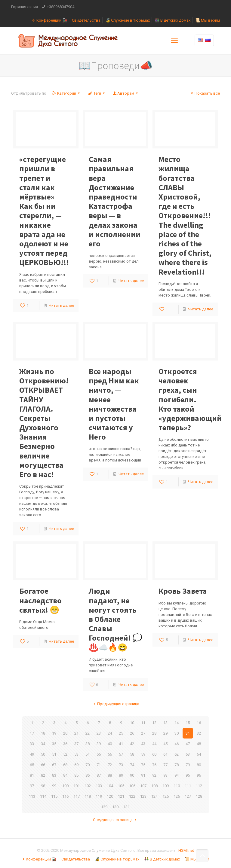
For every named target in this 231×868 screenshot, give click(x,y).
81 (32, 775)
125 (166, 796)
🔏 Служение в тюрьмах (128, 20)
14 (177, 723)
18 (43, 733)
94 (177, 775)
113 (32, 796)
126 (177, 796)
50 (43, 754)
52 (65, 754)
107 (143, 786)
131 (126, 807)
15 (188, 723)
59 (143, 754)
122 (132, 796)
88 (110, 775)
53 (76, 754)
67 (54, 765)
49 (32, 754)
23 (99, 733)
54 (88, 754)
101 (77, 786)
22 (88, 733)
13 (165, 723)
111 (188, 786)
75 (143, 765)
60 (154, 754)
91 (143, 775)
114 (43, 796)
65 (32, 765)
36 (65, 744)
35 (54, 744)
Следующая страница (115, 820)
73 (121, 765)
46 (177, 744)
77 (165, 765)
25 (121, 733)
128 (199, 796)
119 (99, 796)
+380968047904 (61, 7)
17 (32, 733)
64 (199, 754)
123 (143, 796)
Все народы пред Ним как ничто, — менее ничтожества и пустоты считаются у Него (114, 404)
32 (199, 733)
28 (154, 733)
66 (43, 765)
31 (188, 733)
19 (54, 733)
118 (88, 796)
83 (54, 775)
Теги (97, 93)
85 (76, 775)
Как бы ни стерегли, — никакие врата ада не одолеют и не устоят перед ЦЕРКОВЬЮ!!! (44, 211)
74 (132, 765)
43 (143, 744)
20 (65, 733)
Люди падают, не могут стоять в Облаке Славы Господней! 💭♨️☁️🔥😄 (115, 619)
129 (104, 807)
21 (76, 733)
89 (121, 775)
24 (110, 733)
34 (43, 744)
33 (32, 744)
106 (132, 786)
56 (110, 754)
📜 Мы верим (208, 20)
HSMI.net (186, 850)
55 (99, 754)
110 (177, 786)
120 (110, 796)
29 (165, 733)
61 (165, 754)
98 (43, 786)
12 (154, 723)
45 (165, 744)
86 (88, 775)
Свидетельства (86, 20)
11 (143, 723)
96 (199, 775)
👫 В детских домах (172, 20)
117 (77, 796)
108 (154, 786)
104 (110, 786)
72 (110, 765)
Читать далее (61, 305)
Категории (66, 93)
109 (166, 786)
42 (132, 744)
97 (32, 786)
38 (88, 744)
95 (188, 775)
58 (132, 754)
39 (99, 744)
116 (65, 796)
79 (188, 765)
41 (121, 744)
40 (110, 744)
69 (76, 765)
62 (177, 754)
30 (177, 733)
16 (199, 723)
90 (132, 775)
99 (54, 786)
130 (115, 807)
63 (188, 754)
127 (188, 796)
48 (199, 744)
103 (99, 786)
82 (43, 775)
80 (199, 765)
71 (99, 765)
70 (88, 765)
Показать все (205, 93)
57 (121, 754)
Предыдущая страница (115, 704)
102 (88, 786)
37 (76, 744)
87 (99, 775)
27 (143, 733)
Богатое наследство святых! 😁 (40, 600)
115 (54, 796)
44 (154, 744)
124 (154, 796)
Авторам (126, 93)
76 (154, 765)
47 (188, 744)
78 (177, 765)
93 (165, 775)
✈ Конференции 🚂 (50, 20)
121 (121, 796)
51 (54, 754)
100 (65, 786)
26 (132, 733)
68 (65, 765)
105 (121, 786)
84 (65, 775)
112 (199, 786)
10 (132, 723)
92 (154, 775)
